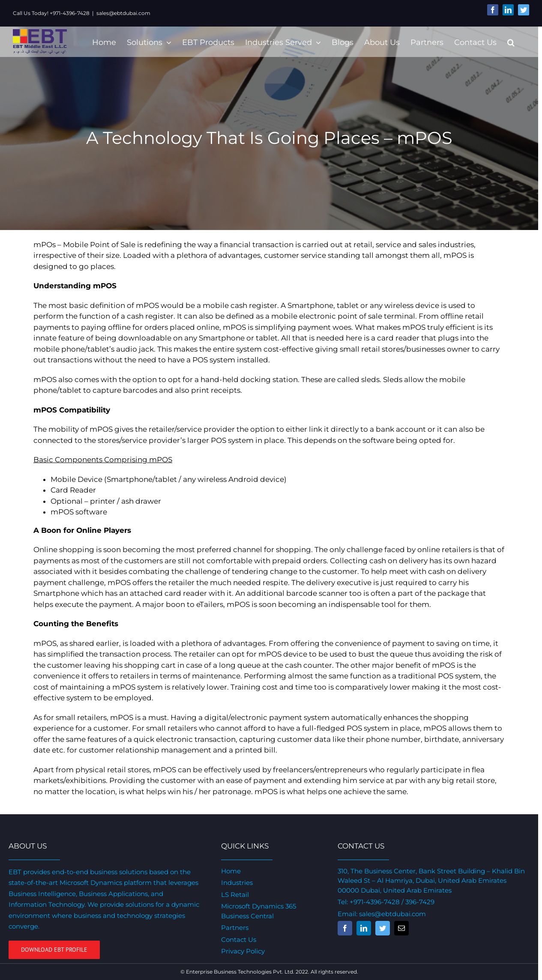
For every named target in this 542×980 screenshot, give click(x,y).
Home (231, 871)
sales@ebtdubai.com (123, 13)
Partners (235, 928)
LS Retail (235, 895)
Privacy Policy (243, 951)
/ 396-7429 (417, 902)
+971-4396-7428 (375, 902)
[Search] (511, 42)
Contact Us (239, 940)
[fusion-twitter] (383, 928)
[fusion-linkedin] (364, 928)
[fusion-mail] (401, 928)
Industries (237, 883)
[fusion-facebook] (345, 928)
